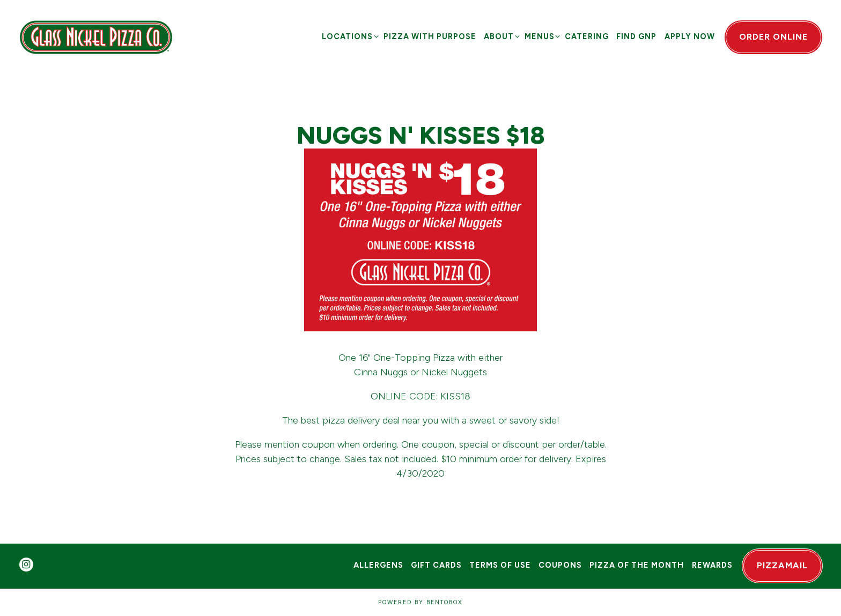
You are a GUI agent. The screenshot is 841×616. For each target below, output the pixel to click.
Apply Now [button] (690, 36)
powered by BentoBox (420, 602)
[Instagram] (26, 565)
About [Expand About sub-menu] (500, 36)
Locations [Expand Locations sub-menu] (348, 36)
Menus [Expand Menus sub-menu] (541, 36)
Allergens (378, 565)
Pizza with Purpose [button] (430, 36)
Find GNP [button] (636, 36)
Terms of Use (500, 565)
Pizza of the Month (637, 565)
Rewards (712, 565)
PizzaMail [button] (782, 565)
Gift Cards (436, 565)
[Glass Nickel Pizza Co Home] (96, 36)
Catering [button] (587, 36)
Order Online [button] (773, 37)
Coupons (560, 565)
